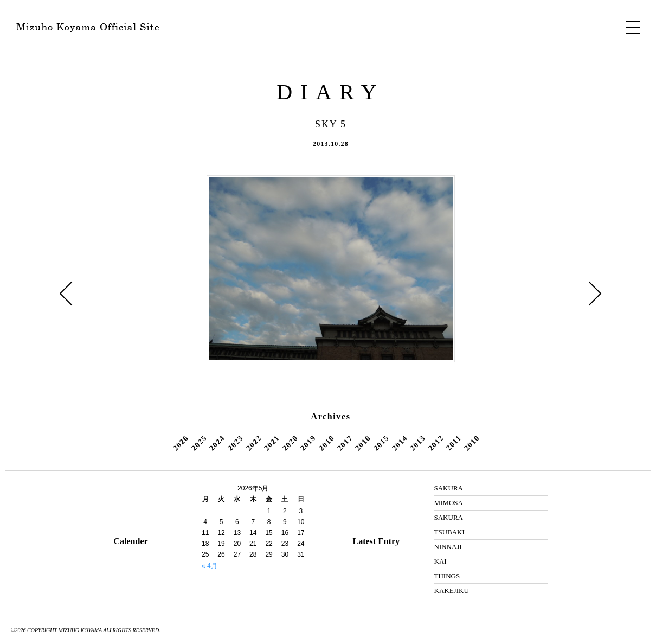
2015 (381, 443)
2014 (400, 443)
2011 (454, 443)
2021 (272, 443)
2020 (290, 443)
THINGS (447, 576)
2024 (217, 443)
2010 (472, 443)
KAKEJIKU (452, 591)
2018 (326, 443)
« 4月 (210, 566)
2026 (181, 443)
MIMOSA (449, 503)
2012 (436, 443)
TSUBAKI (449, 532)
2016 (363, 443)
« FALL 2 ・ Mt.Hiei (66, 294)
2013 (417, 443)
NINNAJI (448, 547)
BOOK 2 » (595, 294)
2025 (199, 443)
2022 (254, 443)
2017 (345, 443)
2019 (308, 443)
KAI (440, 561)
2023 (235, 443)
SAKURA (449, 488)
